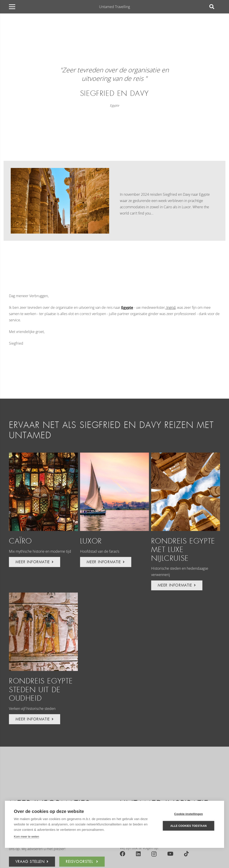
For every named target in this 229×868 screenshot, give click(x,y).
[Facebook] (123, 854)
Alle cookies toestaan (189, 826)
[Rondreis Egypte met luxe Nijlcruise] (186, 492)
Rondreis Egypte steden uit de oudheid (41, 690)
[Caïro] (43, 492)
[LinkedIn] (138, 854)
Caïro (20, 541)
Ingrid (171, 307)
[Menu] (12, 7)
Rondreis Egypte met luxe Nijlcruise (183, 550)
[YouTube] (170, 854)
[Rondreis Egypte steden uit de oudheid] (43, 632)
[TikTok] (186, 854)
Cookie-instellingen (189, 814)
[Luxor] (114, 492)
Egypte (114, 105)
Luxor (91, 541)
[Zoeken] (212, 7)
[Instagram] (154, 854)
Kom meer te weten (27, 837)
